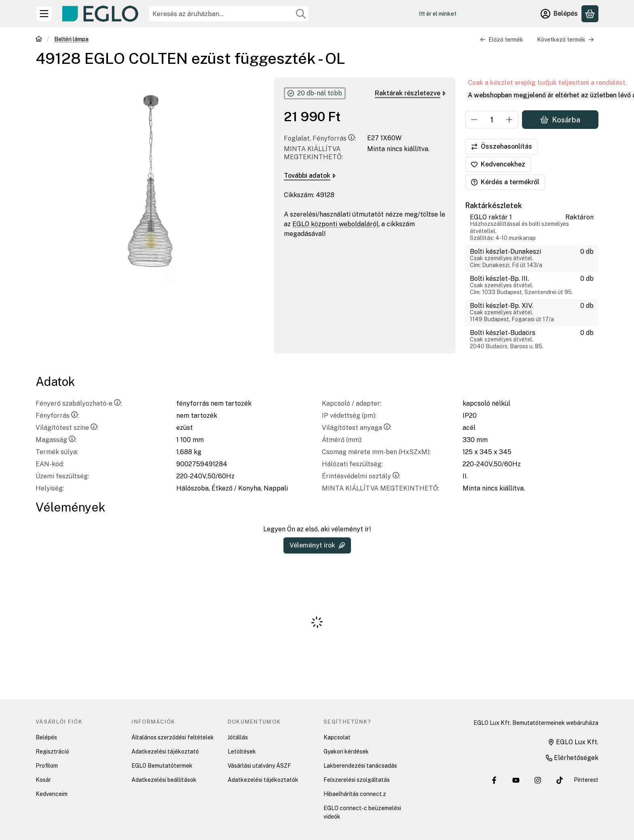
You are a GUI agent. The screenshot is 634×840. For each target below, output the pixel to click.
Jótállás (238, 737)
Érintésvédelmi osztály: (361, 476)
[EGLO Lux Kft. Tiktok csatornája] (560, 780)
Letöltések (242, 752)
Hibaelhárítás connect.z (355, 794)
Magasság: (56, 440)
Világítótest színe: (67, 428)
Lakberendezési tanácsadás (360, 766)
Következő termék (565, 40)
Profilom (47, 766)
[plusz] (509, 120)
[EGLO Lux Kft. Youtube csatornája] (516, 780)
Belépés (46, 737)
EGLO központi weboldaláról (335, 224)
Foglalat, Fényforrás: (320, 138)
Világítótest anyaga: (357, 428)
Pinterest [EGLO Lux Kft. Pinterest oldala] (586, 780)
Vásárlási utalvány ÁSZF (259, 766)
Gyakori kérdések (346, 752)
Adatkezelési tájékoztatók (263, 780)
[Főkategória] (39, 40)
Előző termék (502, 40)
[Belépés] (559, 14)
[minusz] (474, 120)
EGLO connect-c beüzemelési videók (362, 812)
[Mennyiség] (492, 120)
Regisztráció (52, 752)
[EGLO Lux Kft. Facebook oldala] (494, 780)
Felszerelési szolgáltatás (357, 780)
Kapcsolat (337, 737)
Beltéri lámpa (71, 39)
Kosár (43, 780)
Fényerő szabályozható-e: (79, 403)
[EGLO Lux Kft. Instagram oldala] (538, 780)
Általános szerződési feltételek (173, 737)
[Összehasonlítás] (502, 147)
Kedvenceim (52, 794)
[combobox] (229, 14)
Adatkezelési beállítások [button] (164, 780)
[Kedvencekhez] (498, 164)
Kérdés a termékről (505, 182)
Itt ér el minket (438, 14)
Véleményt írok (317, 545)
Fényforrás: (57, 416)
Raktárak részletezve (410, 93)
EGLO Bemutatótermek (162, 766)
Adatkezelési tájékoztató (165, 752)
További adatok (310, 176)
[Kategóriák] (44, 14)
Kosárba (560, 119)
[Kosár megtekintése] (590, 14)
